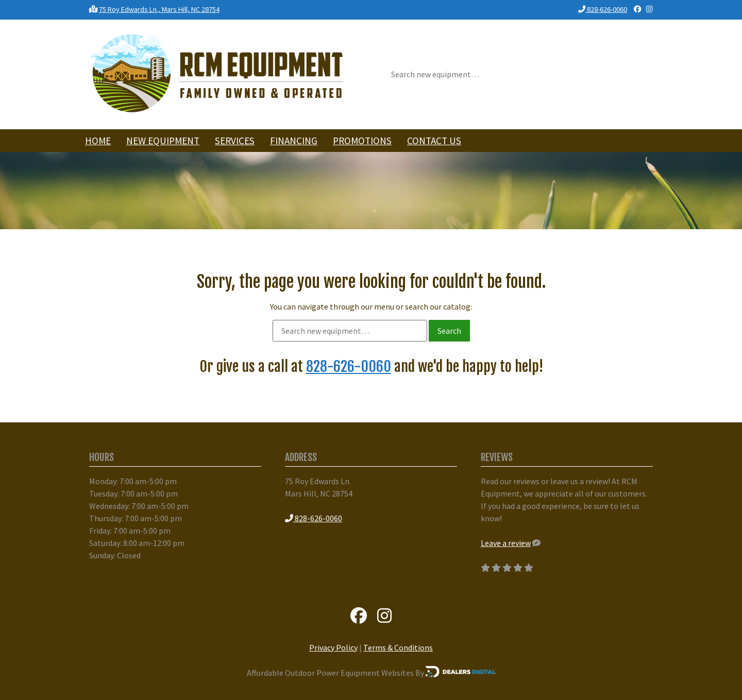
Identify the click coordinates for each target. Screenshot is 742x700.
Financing (294, 141)
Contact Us (434, 141)
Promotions (362, 141)
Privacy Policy (333, 647)
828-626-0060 (603, 9)
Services (235, 141)
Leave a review (506, 543)
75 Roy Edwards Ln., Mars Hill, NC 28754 (159, 9)
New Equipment (163, 141)
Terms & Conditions (398, 647)
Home (98, 141)
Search (449, 331)
